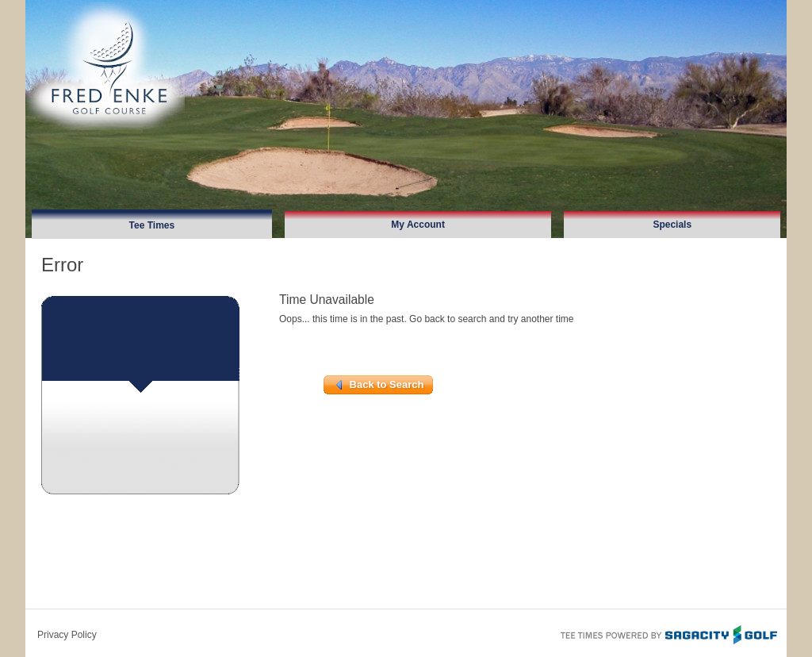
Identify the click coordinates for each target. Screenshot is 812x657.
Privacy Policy (67, 635)
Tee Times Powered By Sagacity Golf (668, 633)
